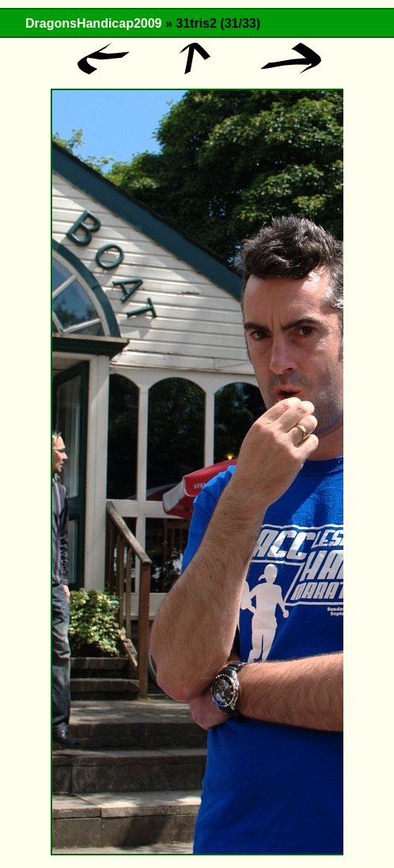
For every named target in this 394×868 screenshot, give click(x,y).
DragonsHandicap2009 (94, 23)
